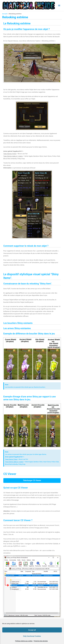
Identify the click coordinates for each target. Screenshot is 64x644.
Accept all (32, 630)
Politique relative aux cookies (24, 641)
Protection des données (41, 641)
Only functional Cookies (32, 636)
